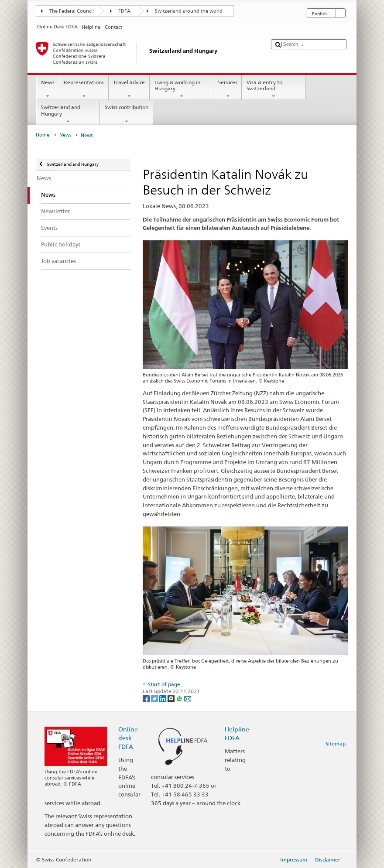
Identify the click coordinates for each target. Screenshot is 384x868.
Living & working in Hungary (182, 89)
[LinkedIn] (163, 698)
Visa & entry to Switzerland (274, 89)
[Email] (188, 698)
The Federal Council (72, 11)
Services (228, 89)
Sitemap (336, 743)
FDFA (124, 11)
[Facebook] (147, 698)
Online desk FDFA (128, 738)
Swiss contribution (126, 114)
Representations (84, 89)
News (48, 89)
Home (43, 135)
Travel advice (129, 89)
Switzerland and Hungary (68, 114)
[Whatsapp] (180, 698)
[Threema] (172, 698)
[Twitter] (155, 698)
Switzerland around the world (189, 11)
